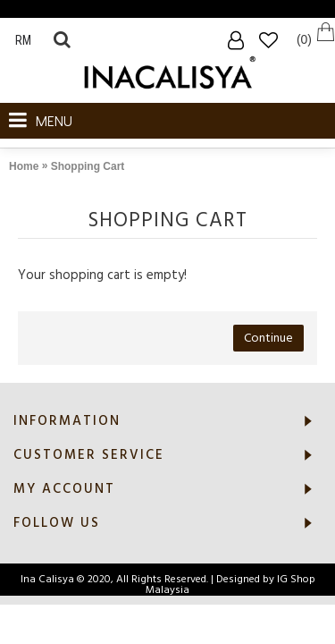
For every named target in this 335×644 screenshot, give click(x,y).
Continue (268, 338)
